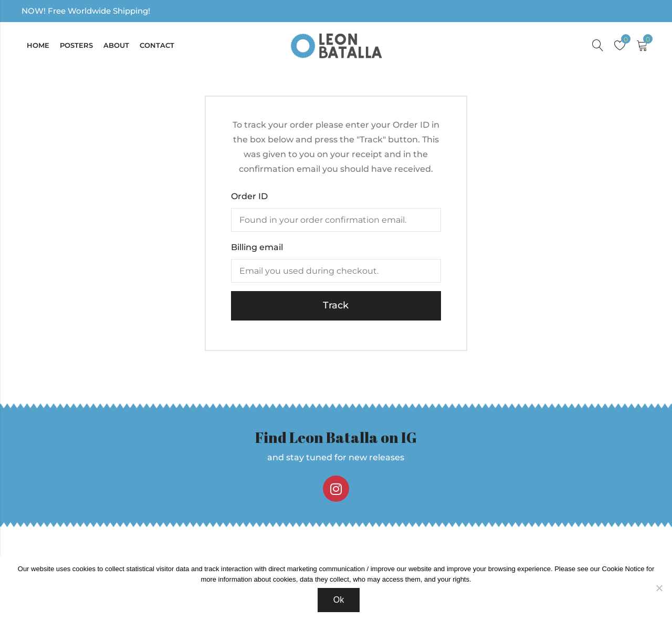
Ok (339, 600)
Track (336, 305)
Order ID (249, 196)
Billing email (257, 247)
